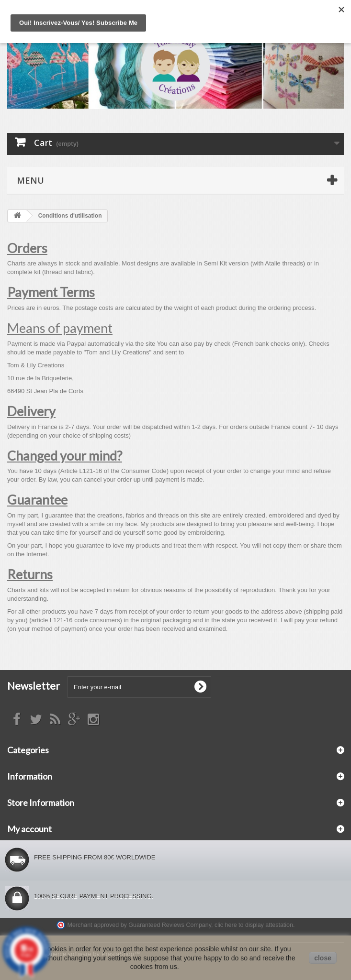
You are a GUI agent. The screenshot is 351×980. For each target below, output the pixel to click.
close (323, 958)
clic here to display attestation (254, 925)
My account (29, 829)
